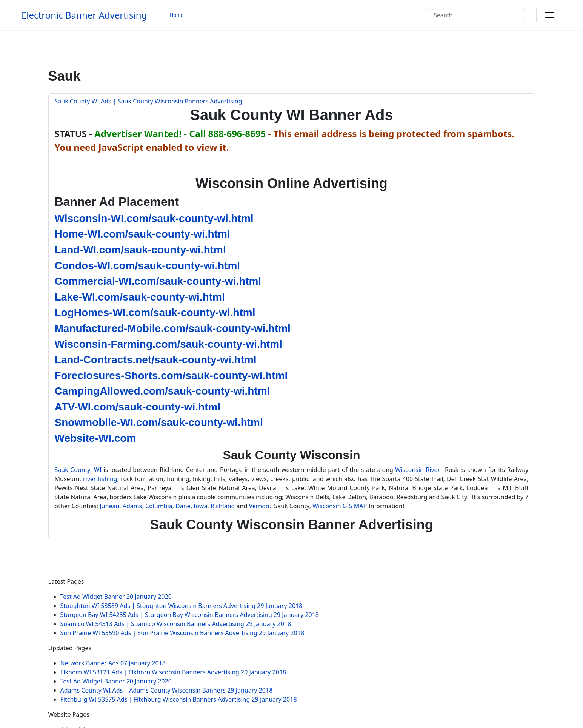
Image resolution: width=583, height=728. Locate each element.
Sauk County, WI (78, 470)
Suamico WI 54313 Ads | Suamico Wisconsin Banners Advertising (176, 624)
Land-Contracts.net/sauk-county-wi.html (156, 360)
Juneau (109, 506)
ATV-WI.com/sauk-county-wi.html (138, 407)
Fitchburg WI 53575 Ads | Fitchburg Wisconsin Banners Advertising (179, 699)
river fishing (100, 479)
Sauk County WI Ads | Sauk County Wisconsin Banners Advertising (148, 101)
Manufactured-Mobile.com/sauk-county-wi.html (173, 328)
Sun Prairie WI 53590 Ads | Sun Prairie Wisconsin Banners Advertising (182, 633)
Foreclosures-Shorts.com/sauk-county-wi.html (171, 376)
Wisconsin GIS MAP (340, 506)
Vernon (259, 506)
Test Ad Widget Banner (116, 597)
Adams (132, 506)
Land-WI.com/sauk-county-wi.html (140, 250)
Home (176, 15)
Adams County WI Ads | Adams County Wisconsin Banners (167, 690)
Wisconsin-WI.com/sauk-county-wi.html (154, 218)
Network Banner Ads (113, 663)
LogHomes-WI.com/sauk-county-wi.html (155, 312)
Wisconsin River (417, 470)
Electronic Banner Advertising (84, 15)
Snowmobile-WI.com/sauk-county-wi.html (159, 422)
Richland (223, 506)
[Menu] (549, 15)
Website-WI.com (95, 438)
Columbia (159, 506)
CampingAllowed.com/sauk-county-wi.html (162, 391)
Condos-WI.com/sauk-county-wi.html (148, 266)
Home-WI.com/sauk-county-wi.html (142, 234)
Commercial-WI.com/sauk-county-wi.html (158, 281)
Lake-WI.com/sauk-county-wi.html (140, 297)
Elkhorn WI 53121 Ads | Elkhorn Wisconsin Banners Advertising (173, 672)
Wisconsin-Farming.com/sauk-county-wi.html (168, 344)
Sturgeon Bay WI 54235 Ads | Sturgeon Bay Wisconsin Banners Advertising (190, 615)
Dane (183, 506)
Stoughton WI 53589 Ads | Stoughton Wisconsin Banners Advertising (182, 606)
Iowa (200, 506)
